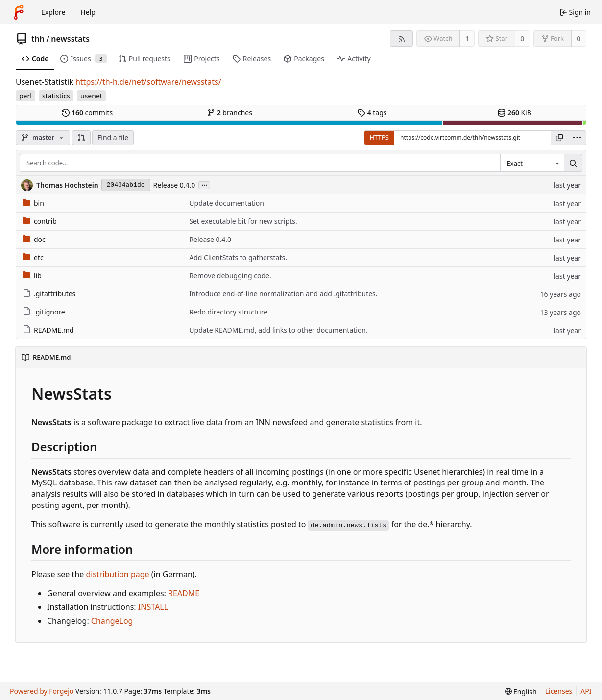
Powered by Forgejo (42, 691)
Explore (53, 12)
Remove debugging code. (230, 276)
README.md (48, 330)
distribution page (117, 574)
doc (34, 239)
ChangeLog (112, 621)
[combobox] (532, 163)
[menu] (577, 138)
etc (33, 257)
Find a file (113, 137)
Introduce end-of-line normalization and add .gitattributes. (283, 294)
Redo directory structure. (229, 312)
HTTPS (379, 137)
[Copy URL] (559, 138)
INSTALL (153, 607)
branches (230, 112)
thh (38, 39)
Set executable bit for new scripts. (243, 221)
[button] (81, 138)
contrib (40, 221)
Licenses (559, 691)
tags (372, 112)
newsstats (70, 39)
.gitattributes (49, 294)
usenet (91, 96)
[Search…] (573, 163)
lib (32, 276)
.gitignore (44, 312)
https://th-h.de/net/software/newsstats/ (148, 82)
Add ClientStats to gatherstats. (238, 257)
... (204, 184)
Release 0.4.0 (174, 185)
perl (25, 96)
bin (33, 203)
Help (88, 12)
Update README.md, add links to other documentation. (278, 330)
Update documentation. (227, 203)
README (184, 593)
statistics (56, 96)
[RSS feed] (401, 38)
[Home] (19, 12)
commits (87, 112)
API (586, 691)
